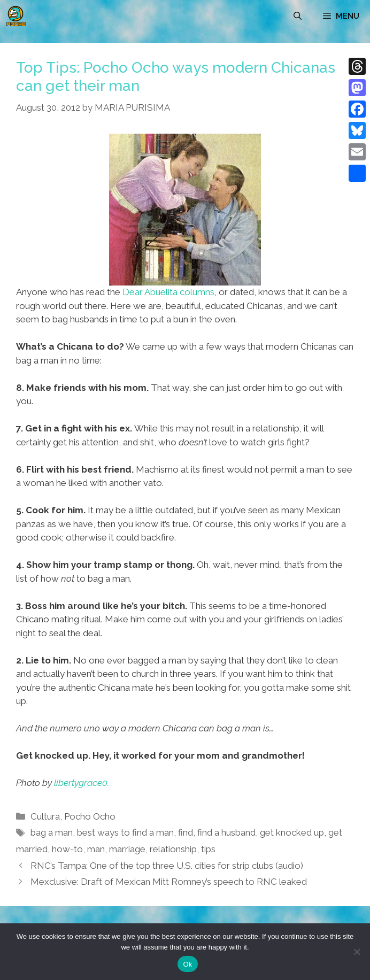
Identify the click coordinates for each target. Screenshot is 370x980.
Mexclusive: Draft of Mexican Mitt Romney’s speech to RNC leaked (169, 882)
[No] (357, 952)
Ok (187, 964)
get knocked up (292, 832)
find (186, 832)
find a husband (226, 832)
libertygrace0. (82, 783)
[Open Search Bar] (298, 16)
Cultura (45, 816)
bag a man (52, 832)
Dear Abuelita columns (168, 292)
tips (208, 849)
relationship (173, 849)
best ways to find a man (125, 832)
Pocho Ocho (90, 816)
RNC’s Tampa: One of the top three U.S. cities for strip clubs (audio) (167, 866)
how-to (67, 849)
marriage (127, 849)
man (96, 849)
